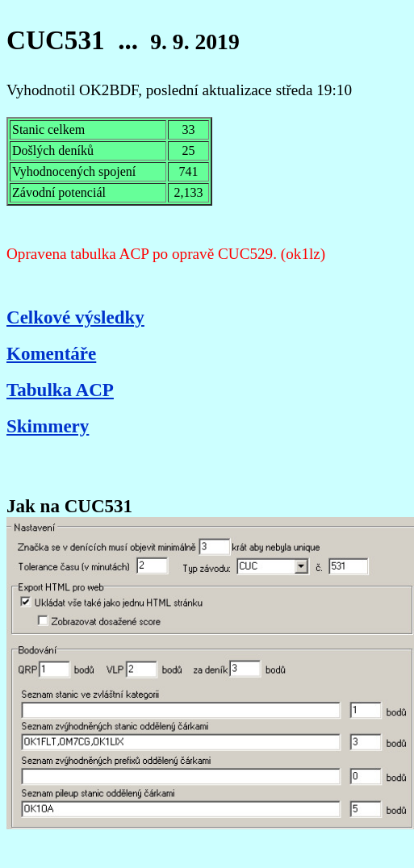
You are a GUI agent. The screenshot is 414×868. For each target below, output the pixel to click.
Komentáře (51, 353)
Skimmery (48, 426)
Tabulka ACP (60, 390)
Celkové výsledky (75, 317)
